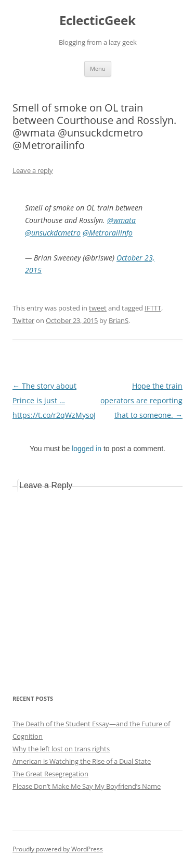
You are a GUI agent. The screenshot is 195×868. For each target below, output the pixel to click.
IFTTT (153, 308)
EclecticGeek (97, 21)
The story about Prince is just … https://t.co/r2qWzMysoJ (54, 400)
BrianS (119, 320)
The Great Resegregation (50, 774)
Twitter (23, 320)
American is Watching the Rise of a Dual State (82, 761)
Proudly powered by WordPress (58, 849)
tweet (98, 308)
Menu (98, 69)
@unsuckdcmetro (53, 233)
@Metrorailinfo (108, 233)
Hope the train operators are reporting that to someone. (141, 400)
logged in (87, 449)
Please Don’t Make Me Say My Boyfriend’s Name (87, 786)
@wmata (121, 220)
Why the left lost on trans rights (61, 749)
